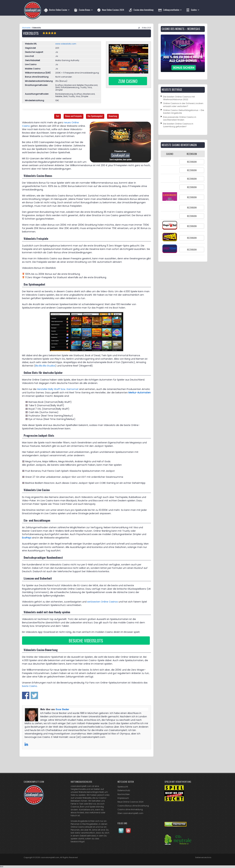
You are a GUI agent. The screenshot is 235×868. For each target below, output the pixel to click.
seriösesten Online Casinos (102, 602)
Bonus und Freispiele (74, 116)
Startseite (26, 28)
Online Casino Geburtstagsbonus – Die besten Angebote (184, 112)
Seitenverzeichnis (203, 857)
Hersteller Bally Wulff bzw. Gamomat (58, 389)
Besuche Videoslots (86, 641)
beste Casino (30, 686)
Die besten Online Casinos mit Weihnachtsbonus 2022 (179, 98)
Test (58, 116)
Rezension (192, 162)
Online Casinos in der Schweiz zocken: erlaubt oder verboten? (183, 105)
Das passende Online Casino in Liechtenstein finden (180, 118)
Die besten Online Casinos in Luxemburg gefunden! (178, 125)
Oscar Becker (62, 709)
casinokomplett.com (50, 857)
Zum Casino (128, 81)
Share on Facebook (26, 695)
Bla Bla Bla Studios (45, 366)
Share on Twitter (34, 695)
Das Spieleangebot (95, 116)
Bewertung (113, 116)
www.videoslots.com (66, 44)
